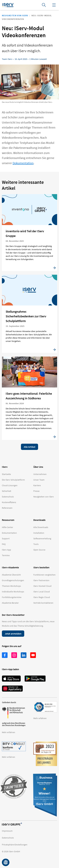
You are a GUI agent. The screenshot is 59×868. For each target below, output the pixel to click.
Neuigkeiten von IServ (15, 15)
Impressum (7, 831)
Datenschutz (8, 838)
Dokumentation (23, 163)
